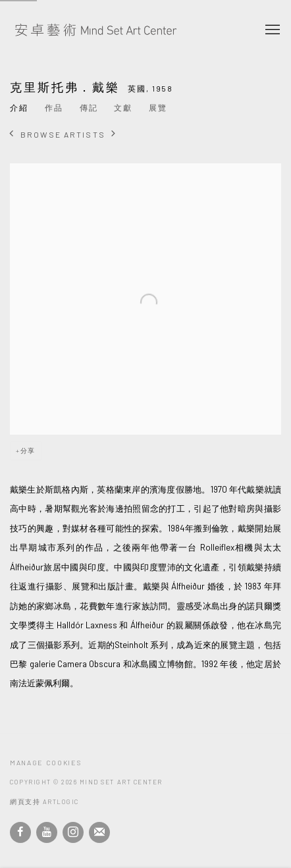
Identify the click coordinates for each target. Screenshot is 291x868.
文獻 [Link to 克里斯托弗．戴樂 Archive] (123, 107)
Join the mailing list (99, 832)
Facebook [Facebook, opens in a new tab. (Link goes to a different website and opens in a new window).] (20, 832)
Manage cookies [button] (45, 763)
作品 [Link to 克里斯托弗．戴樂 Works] (54, 107)
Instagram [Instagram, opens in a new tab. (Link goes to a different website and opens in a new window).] (73, 832)
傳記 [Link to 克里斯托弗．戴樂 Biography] (89, 107)
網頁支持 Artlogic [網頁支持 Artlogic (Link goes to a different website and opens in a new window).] (44, 801)
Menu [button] (271, 30)
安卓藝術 (95, 30)
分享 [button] (28, 450)
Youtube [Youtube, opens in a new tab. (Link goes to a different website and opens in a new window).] (47, 832)
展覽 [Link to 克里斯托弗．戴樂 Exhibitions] (158, 107)
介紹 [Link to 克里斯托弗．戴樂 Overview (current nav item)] (19, 107)
